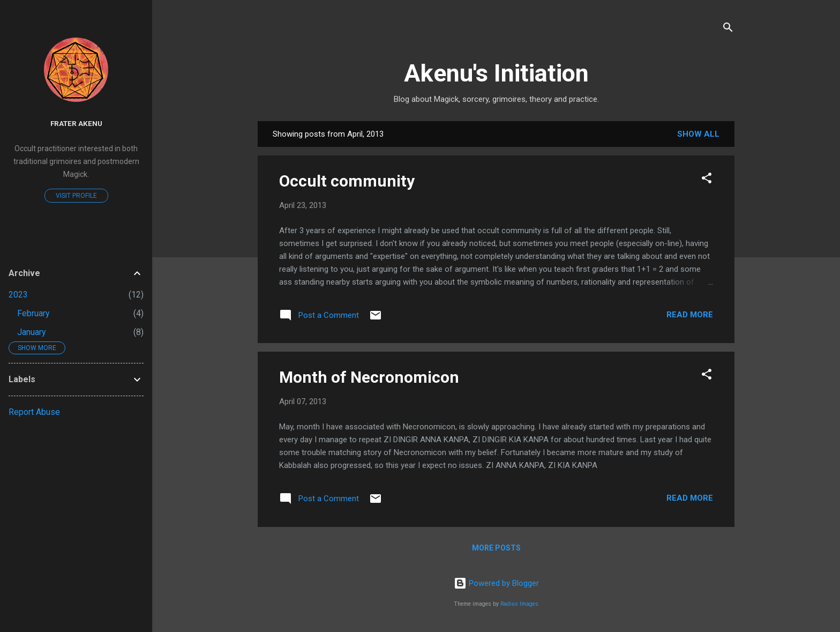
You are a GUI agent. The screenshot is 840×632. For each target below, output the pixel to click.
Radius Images (519, 604)
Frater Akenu (76, 123)
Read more (690, 315)
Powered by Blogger (496, 583)
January (32, 332)
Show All (698, 134)
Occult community (347, 181)
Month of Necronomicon (369, 377)
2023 (18, 295)
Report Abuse (34, 412)
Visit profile (76, 196)
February (33, 313)
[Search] (728, 29)
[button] (707, 180)
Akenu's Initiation (496, 73)
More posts (496, 548)
